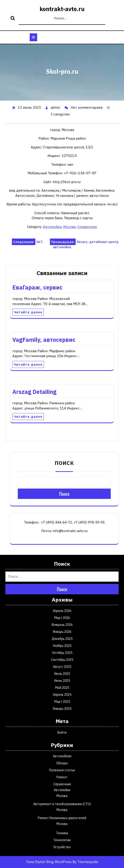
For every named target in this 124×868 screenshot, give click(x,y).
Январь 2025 (62, 709)
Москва (69, 227)
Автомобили (62, 756)
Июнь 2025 (62, 681)
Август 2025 (62, 667)
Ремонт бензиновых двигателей (62, 818)
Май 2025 (62, 688)
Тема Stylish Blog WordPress (49, 862)
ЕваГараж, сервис (37, 287)
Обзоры (62, 763)
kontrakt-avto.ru (62, 9)
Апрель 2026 (62, 611)
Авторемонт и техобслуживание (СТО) (62, 804)
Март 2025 (62, 702)
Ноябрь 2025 (62, 646)
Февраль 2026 (62, 625)
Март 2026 (62, 618)
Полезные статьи (62, 770)
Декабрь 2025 (62, 639)
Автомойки (52, 227)
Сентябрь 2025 (62, 660)
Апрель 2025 (62, 695)
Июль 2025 (62, 674)
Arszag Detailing (34, 392)
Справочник (87, 227)
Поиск (13, 18)
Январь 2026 (62, 632)
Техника (62, 833)
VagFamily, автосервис (44, 340)
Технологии (62, 840)
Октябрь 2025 (62, 653)
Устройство (62, 847)
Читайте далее (28, 312)
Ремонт (62, 777)
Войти (62, 733)
